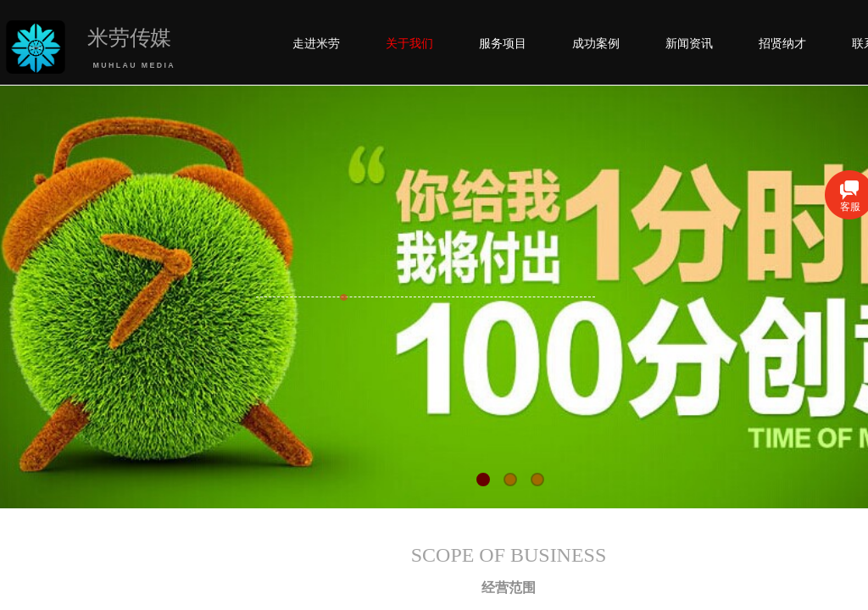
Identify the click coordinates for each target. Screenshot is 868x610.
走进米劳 (316, 43)
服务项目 (503, 43)
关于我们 (409, 43)
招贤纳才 (782, 43)
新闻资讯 (689, 43)
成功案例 (596, 43)
